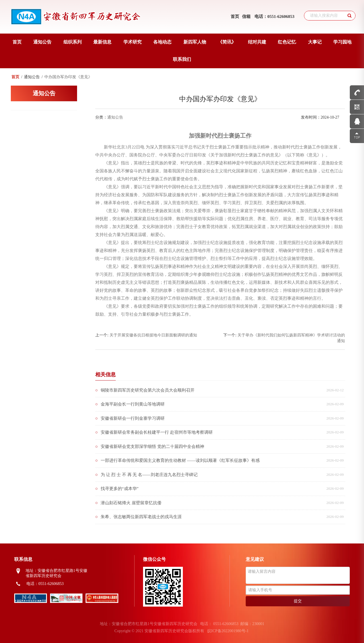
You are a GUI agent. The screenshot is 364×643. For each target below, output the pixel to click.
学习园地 (342, 42)
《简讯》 (227, 42)
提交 (298, 601)
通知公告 (42, 42)
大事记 (315, 42)
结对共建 (257, 42)
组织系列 (73, 42)
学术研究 (133, 42)
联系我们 (182, 59)
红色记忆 (287, 42)
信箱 (246, 16)
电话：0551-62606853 (274, 16)
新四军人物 (195, 42)
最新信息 (102, 42)
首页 (235, 16)
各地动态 (162, 42)
